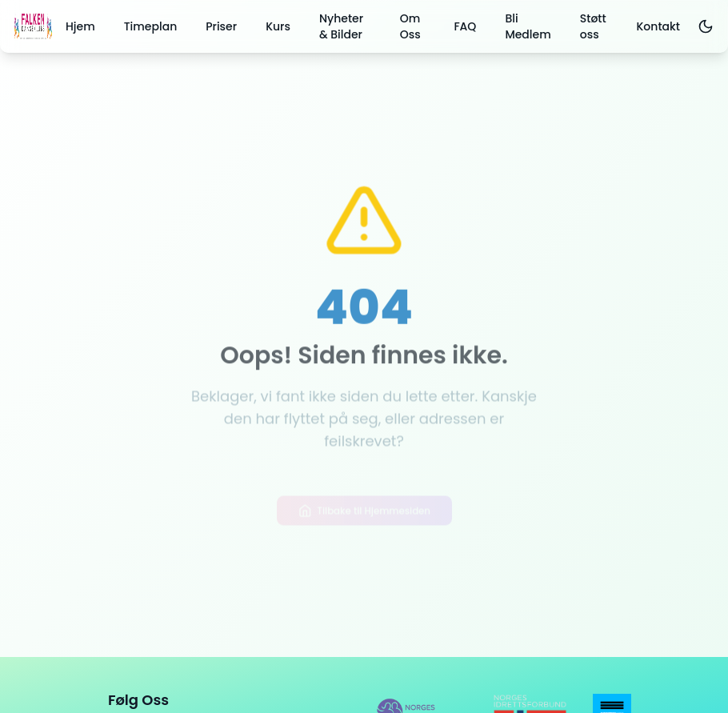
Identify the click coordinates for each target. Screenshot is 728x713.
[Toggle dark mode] (705, 26)
